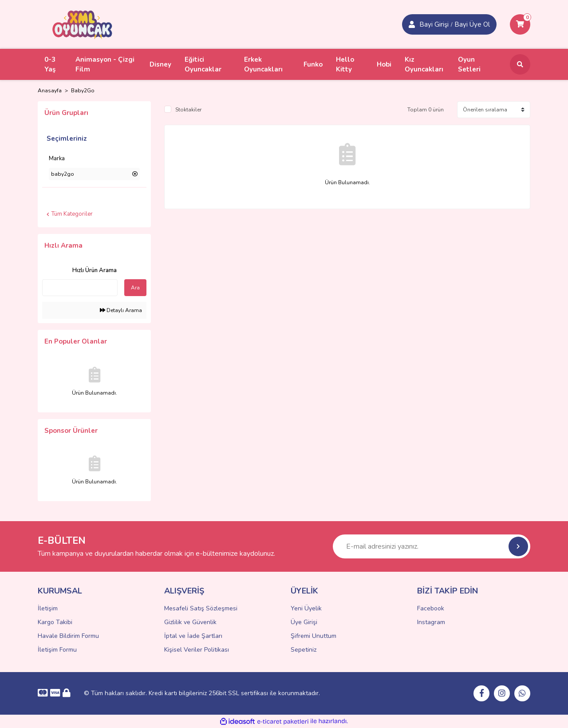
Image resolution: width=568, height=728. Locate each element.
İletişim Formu (57, 650)
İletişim (48, 608)
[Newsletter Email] (432, 546)
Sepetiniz (304, 650)
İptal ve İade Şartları (193, 636)
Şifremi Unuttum (314, 636)
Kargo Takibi (55, 622)
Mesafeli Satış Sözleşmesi (201, 608)
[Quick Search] (80, 288)
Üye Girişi (304, 622)
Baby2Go (83, 91)
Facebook (431, 608)
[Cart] (520, 24)
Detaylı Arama (121, 310)
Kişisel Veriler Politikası (197, 650)
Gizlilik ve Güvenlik (190, 622)
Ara (135, 288)
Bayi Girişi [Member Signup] (434, 24)
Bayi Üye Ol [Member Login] (472, 24)
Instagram (431, 622)
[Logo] (83, 24)
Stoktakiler (188, 110)
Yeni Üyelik (306, 608)
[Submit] (518, 546)
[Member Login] (412, 24)
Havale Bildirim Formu (68, 636)
